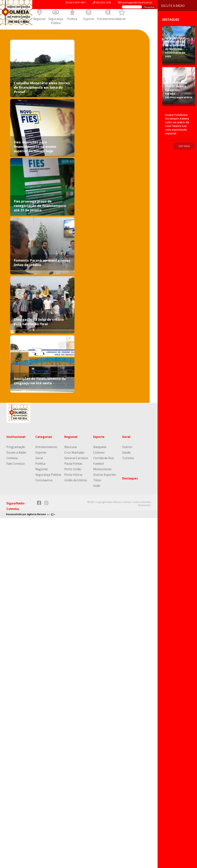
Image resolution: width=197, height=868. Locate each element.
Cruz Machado (74, 452)
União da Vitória (75, 480)
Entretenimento (108, 19)
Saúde (126, 452)
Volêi (97, 486)
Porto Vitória (73, 475)
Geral (122, 19)
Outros (127, 447)
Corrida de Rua (103, 458)
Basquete (100, 447)
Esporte (89, 19)
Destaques (130, 478)
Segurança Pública (56, 21)
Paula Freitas (73, 464)
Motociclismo (102, 469)
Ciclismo (99, 452)
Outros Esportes (105, 475)
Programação (16, 447)
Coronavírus (44, 480)
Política (72, 19)
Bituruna (70, 447)
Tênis (97, 480)
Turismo (128, 458)
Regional (39, 19)
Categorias (44, 437)
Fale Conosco (16, 464)
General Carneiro (76, 458)
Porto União (73, 469)
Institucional (16, 437)
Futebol (98, 464)
